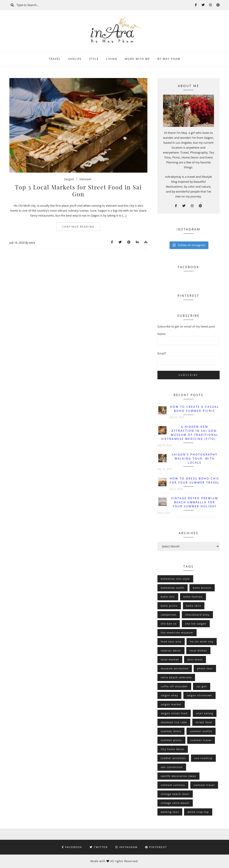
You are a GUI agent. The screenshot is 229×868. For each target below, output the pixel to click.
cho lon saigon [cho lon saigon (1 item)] (196, 624)
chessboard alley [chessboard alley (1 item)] (197, 615)
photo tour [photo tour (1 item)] (205, 668)
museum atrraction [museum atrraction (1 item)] (175, 668)
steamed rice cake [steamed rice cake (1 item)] (174, 722)
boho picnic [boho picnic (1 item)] (169, 606)
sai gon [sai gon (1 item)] (202, 686)
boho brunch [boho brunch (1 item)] (202, 588)
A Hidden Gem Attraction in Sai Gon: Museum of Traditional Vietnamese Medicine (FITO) (190, 433)
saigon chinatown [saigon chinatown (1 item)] (199, 695)
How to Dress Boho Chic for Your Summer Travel (195, 481)
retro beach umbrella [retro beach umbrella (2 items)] (176, 677)
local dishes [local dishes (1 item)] (198, 650)
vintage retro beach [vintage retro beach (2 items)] (175, 803)
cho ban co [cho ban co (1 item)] (169, 624)
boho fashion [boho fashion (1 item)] (193, 597)
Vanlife (75, 59)
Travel (55, 59)
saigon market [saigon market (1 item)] (171, 704)
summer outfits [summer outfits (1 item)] (201, 731)
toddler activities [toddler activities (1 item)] (173, 758)
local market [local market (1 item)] (170, 659)
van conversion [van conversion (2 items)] (172, 767)
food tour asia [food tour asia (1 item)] (171, 641)
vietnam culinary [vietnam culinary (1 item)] (173, 785)
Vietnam (85, 179)
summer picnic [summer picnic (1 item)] (171, 740)
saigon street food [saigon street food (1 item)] (174, 713)
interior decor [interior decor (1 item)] (171, 650)
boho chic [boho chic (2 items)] (168, 597)
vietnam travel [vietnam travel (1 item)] (204, 785)
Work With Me (137, 59)
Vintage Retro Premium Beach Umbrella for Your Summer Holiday (195, 502)
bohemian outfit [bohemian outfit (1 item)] (173, 588)
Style (94, 59)
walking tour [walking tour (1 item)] (170, 812)
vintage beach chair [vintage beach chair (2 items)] (175, 794)
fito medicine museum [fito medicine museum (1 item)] (177, 633)
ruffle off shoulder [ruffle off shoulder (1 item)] (174, 686)
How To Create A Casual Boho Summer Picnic (195, 409)
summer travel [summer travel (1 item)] (201, 740)
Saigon (69, 179)
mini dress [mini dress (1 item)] (195, 659)
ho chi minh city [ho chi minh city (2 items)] (202, 641)
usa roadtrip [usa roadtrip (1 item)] (203, 758)
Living (112, 59)
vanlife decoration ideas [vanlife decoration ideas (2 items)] (178, 776)
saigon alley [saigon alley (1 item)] (170, 695)
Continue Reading (78, 227)
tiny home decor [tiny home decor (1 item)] (173, 749)
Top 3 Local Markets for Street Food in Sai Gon (78, 191)
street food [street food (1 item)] (204, 722)
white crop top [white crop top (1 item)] (198, 812)
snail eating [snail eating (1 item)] (205, 713)
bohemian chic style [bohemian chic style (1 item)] (175, 579)
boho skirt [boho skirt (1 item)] (194, 606)
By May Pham (169, 59)
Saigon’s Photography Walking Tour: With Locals (195, 459)
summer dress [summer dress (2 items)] (171, 731)
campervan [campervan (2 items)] (169, 615)
